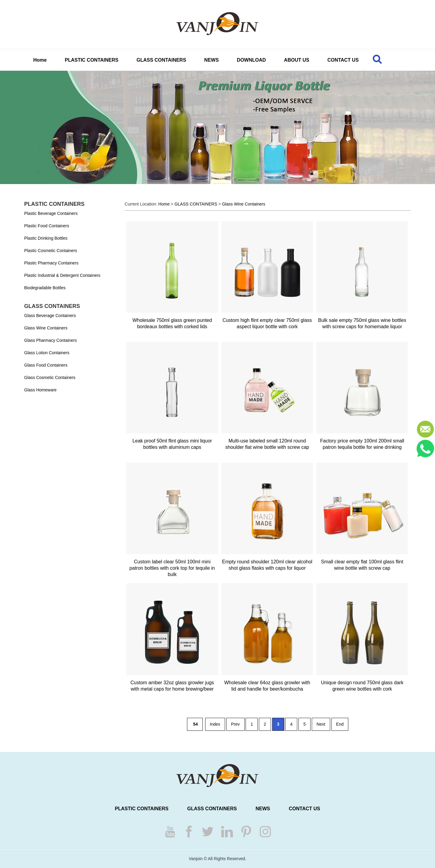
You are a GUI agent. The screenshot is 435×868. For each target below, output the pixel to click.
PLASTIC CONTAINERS (91, 60)
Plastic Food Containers (47, 226)
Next (321, 724)
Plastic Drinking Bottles (46, 238)
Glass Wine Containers (46, 328)
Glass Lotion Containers (47, 353)
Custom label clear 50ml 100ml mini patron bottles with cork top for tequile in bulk (172, 568)
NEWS (211, 60)
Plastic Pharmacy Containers (51, 263)
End (340, 724)
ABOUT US (297, 60)
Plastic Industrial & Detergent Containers (62, 275)
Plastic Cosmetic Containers (51, 251)
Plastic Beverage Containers (51, 213)
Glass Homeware (40, 390)
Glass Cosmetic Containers (50, 377)
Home (40, 60)
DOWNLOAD (251, 60)
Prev (235, 724)
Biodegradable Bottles (45, 288)
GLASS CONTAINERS (161, 60)
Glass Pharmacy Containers (50, 340)
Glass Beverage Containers (50, 316)
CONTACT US (343, 60)
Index (215, 724)
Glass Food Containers (46, 365)
